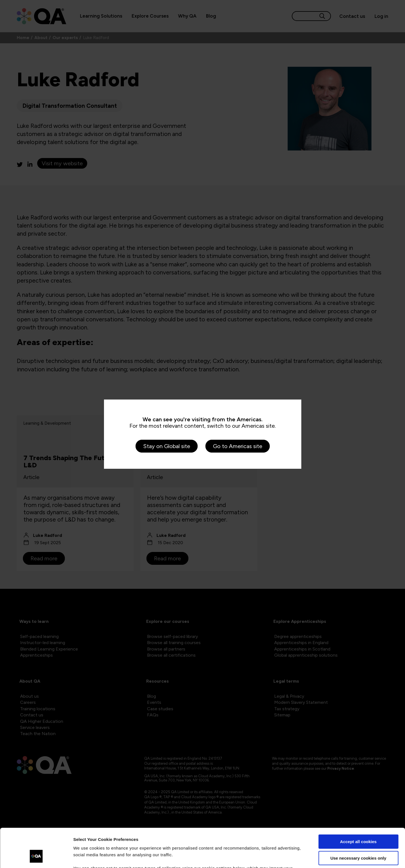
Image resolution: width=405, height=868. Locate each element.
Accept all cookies (358, 808)
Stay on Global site (167, 446)
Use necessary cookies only (358, 825)
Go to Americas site (238, 446)
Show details (86, 857)
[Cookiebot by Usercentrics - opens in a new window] (36, 857)
